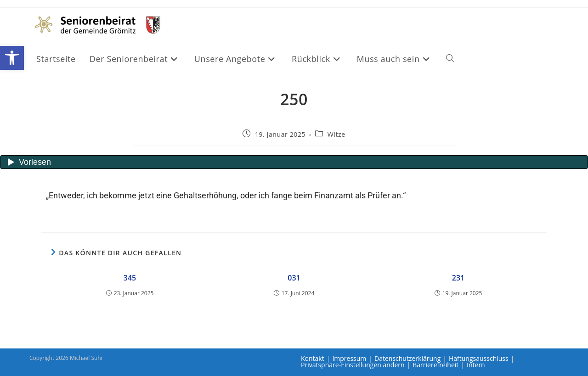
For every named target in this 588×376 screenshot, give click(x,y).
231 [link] (458, 278)
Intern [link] (476, 365)
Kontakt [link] (313, 358)
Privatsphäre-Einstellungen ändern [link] (353, 365)
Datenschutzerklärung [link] (407, 358)
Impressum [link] (349, 358)
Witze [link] (336, 134)
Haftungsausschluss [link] (479, 358)
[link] (12, 58)
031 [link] (294, 278)
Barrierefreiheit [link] (435, 365)
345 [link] (130, 278)
